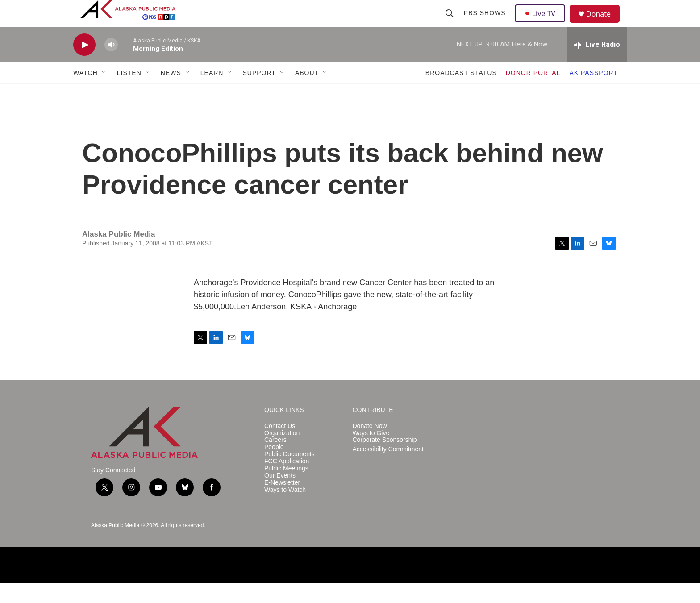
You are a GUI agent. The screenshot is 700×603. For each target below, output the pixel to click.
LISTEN (129, 93)
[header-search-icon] (450, 23)
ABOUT (307, 93)
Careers (275, 460)
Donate (604, 24)
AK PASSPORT (594, 93)
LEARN (212, 93)
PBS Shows (486, 23)
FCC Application (287, 481)
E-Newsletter (282, 503)
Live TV (542, 23)
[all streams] (597, 65)
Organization (282, 453)
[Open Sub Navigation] (104, 93)
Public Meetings (286, 489)
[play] (84, 65)
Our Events (280, 496)
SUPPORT (259, 93)
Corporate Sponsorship (385, 460)
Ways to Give (371, 453)
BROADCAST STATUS (461, 93)
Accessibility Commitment (388, 469)
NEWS (171, 93)
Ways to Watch (285, 510)
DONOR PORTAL (533, 93)
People (274, 467)
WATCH (85, 93)
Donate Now (370, 446)
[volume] (111, 65)
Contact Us (280, 446)
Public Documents (290, 474)
